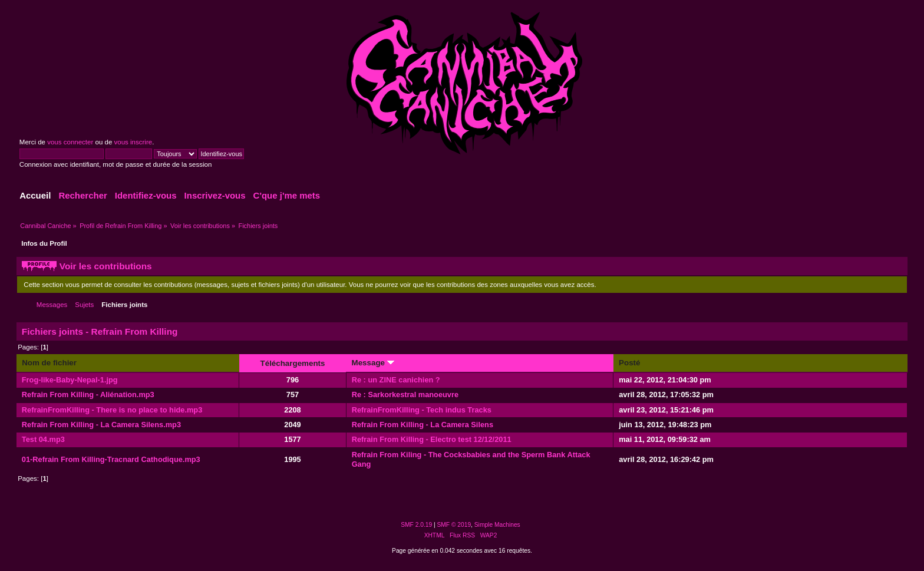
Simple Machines (497, 525)
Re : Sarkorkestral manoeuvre (405, 395)
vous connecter (70, 142)
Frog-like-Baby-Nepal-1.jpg (70, 380)
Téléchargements (293, 363)
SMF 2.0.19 (416, 525)
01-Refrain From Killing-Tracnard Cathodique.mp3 (111, 459)
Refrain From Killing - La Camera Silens (423, 425)
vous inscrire (133, 142)
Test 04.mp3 (43, 439)
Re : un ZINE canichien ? (396, 380)
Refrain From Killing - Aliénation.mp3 (88, 395)
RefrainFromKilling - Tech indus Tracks (422, 410)
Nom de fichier (49, 363)
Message (373, 363)
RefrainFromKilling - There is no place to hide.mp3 (112, 410)
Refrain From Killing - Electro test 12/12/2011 (432, 439)
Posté (629, 363)
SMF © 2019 (454, 525)
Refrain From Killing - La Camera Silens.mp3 (101, 425)
